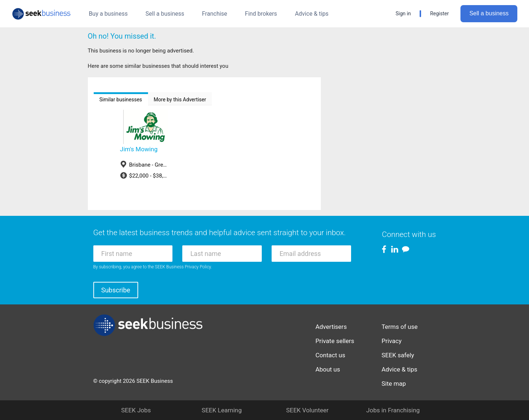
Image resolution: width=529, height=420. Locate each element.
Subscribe (116, 290)
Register (439, 13)
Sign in (403, 13)
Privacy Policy (198, 267)
